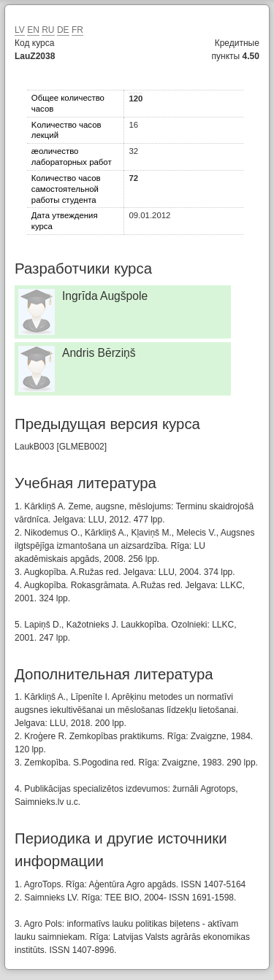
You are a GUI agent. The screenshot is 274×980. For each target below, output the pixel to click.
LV (20, 30)
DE (63, 30)
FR (77, 30)
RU (48, 30)
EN (33, 30)
